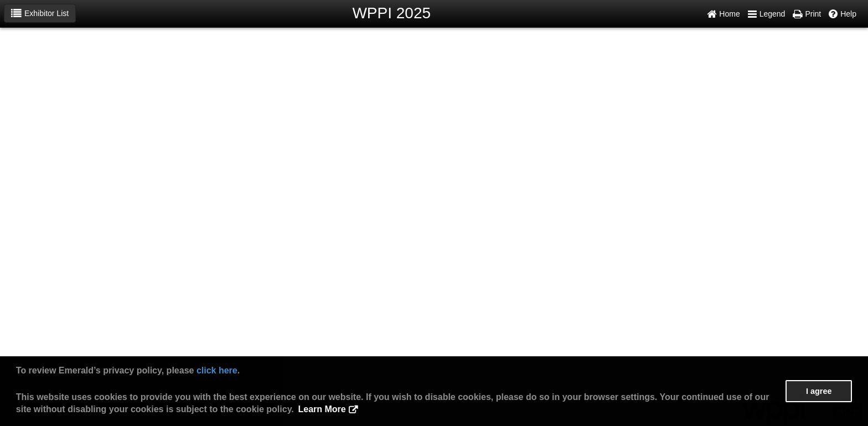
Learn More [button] (322, 409)
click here (217, 370)
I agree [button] (819, 391)
